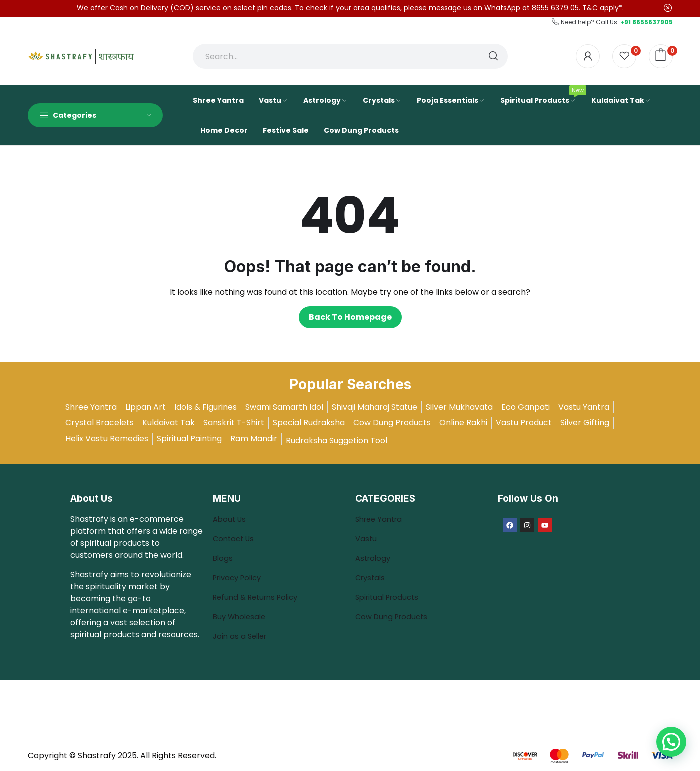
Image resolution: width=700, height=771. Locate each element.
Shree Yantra (381, 519)
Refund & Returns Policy (259, 597)
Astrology (374, 558)
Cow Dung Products (394, 617)
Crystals (371, 578)
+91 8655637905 (646, 22)
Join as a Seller (242, 636)
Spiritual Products (390, 597)
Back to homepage (350, 317)
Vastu (366, 539)
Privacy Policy (240, 578)
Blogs (224, 558)
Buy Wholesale (241, 617)
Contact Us (235, 539)
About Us (231, 519)
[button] (671, 742)
